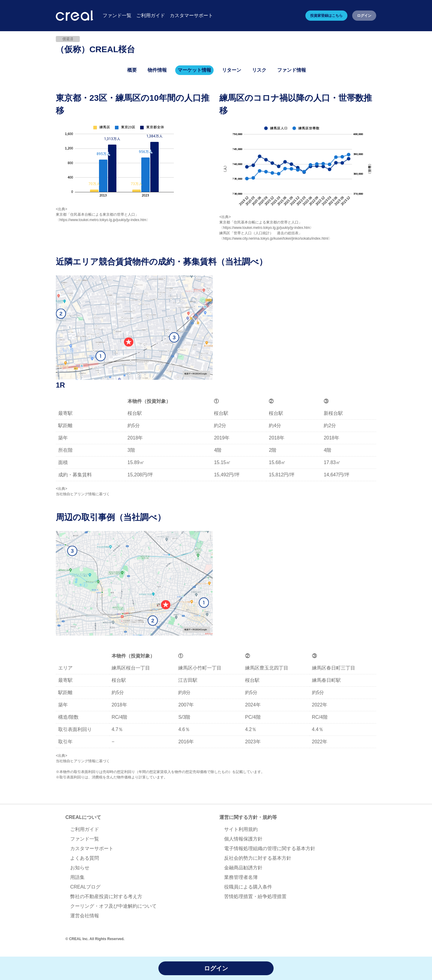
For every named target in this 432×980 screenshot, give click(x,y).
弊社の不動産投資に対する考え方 (106, 896)
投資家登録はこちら (326, 16)
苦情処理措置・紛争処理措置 (255, 896)
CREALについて (83, 817)
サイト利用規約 (241, 829)
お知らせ (80, 868)
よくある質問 (85, 858)
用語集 (77, 877)
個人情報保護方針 (243, 839)
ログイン (364, 16)
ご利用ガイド (85, 829)
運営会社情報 (85, 916)
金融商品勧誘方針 (243, 868)
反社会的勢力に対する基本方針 (258, 858)
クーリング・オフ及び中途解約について (113, 906)
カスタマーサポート (92, 848)
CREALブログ (85, 887)
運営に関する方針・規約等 (248, 817)
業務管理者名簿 (241, 877)
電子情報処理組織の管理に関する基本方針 (270, 848)
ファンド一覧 (85, 839)
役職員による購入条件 (248, 887)
